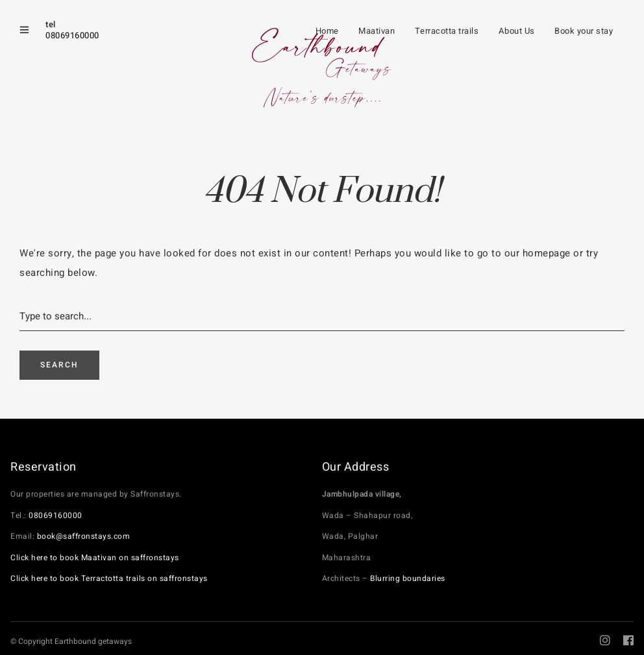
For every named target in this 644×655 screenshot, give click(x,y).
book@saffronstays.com (84, 536)
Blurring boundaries (408, 578)
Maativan (377, 31)
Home (327, 31)
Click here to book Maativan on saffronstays (95, 558)
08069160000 (72, 35)
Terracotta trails (447, 31)
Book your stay (584, 31)
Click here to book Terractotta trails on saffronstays (109, 578)
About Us (517, 31)
